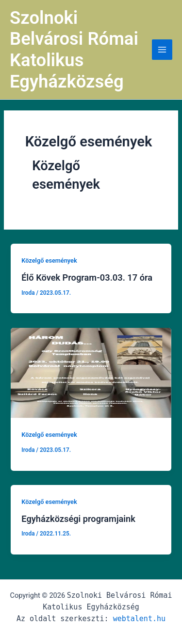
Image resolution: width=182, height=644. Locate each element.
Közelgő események (49, 260)
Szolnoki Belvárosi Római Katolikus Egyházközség (74, 50)
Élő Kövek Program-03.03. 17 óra (87, 277)
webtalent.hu (139, 619)
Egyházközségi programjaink (78, 519)
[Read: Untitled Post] (91, 372)
